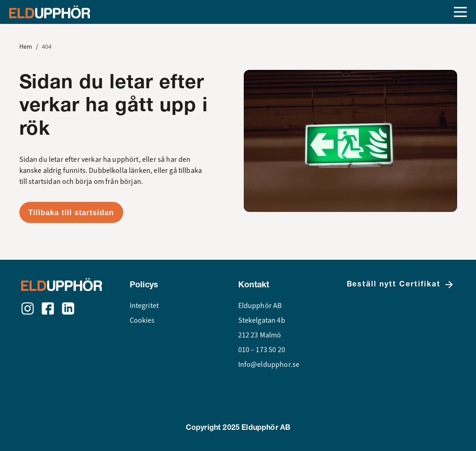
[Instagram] (28, 308)
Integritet (144, 306)
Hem (26, 47)
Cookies (142, 320)
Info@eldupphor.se (269, 365)
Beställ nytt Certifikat (401, 285)
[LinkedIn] (68, 308)
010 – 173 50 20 (262, 350)
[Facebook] (48, 308)
